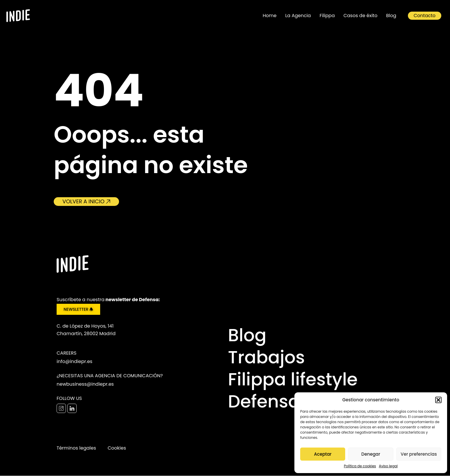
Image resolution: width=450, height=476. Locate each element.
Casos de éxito (360, 16)
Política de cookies (360, 466)
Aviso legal (388, 466)
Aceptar (323, 454)
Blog (391, 16)
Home (270, 16)
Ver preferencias (419, 454)
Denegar (371, 454)
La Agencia (298, 16)
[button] (438, 400)
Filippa (327, 16)
